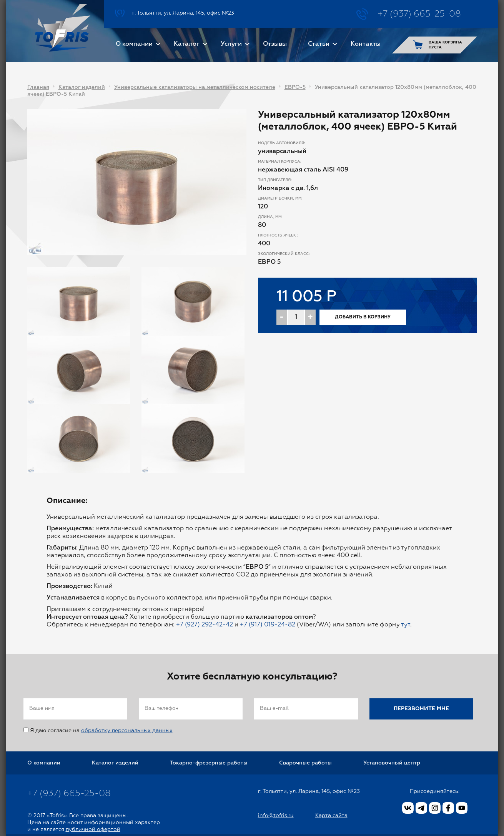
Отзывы (275, 44)
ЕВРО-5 (295, 87)
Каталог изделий (82, 87)
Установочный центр (392, 763)
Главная (38, 87)
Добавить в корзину (363, 317)
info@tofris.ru (276, 816)
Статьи (319, 44)
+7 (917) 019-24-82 (268, 625)
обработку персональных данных (127, 731)
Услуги (231, 44)
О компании (134, 44)
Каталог (187, 44)
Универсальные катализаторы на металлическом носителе (195, 87)
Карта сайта (331, 816)
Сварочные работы (305, 763)
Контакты (366, 44)
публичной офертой (93, 829)
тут (406, 625)
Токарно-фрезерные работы (209, 763)
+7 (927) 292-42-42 (205, 625)
